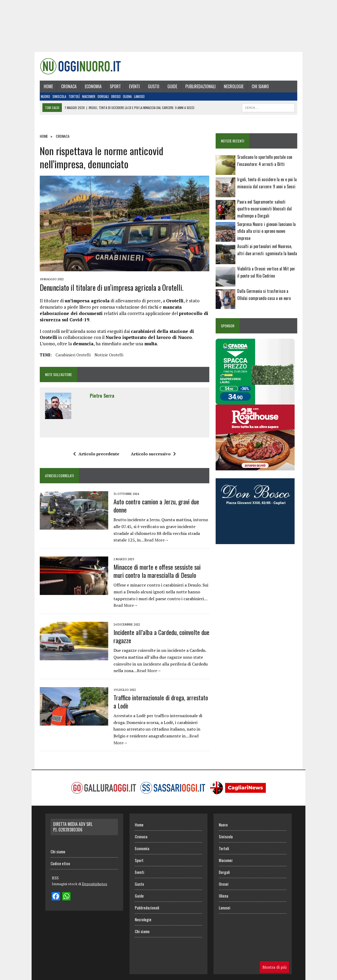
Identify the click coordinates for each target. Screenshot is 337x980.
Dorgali (100, 99)
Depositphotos (95, 882)
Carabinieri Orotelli (70, 359)
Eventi (132, 89)
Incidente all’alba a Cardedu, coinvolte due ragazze (158, 641)
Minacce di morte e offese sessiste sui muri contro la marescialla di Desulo (160, 575)
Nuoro (43, 99)
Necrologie (231, 89)
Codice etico (60, 861)
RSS (55, 876)
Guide (169, 89)
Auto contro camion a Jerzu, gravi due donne (153, 510)
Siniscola (56, 99)
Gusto (151, 89)
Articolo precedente (95, 458)
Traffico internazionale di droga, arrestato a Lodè (160, 706)
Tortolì (71, 99)
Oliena (124, 99)
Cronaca (66, 89)
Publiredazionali (198, 89)
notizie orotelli (106, 359)
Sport (112, 89)
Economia (90, 89)
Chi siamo (257, 89)
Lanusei (136, 99)
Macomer (86, 99)
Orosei (113, 99)
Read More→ (130, 545)
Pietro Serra (99, 400)
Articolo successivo (152, 458)
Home (45, 89)
